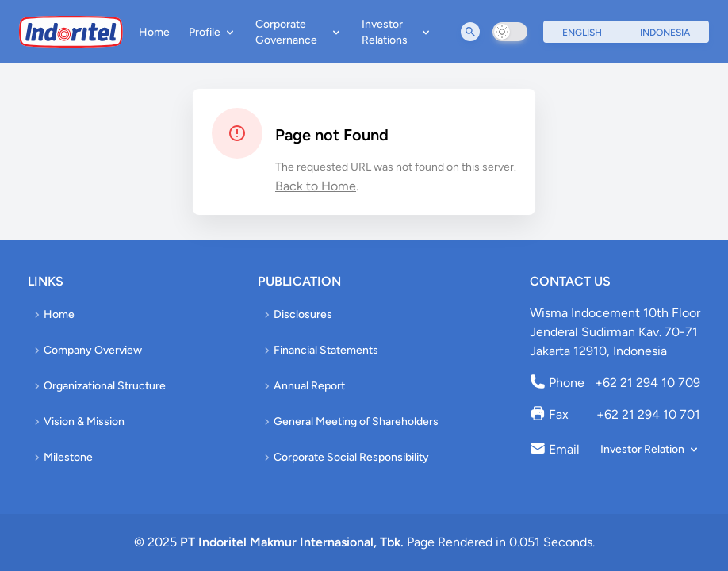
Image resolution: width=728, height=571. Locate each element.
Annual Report (303, 386)
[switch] (510, 32)
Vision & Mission (78, 422)
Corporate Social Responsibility (345, 457)
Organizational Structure (98, 386)
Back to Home (316, 186)
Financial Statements (320, 350)
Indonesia (665, 33)
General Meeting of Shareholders (350, 422)
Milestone (62, 457)
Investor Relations (397, 32)
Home (154, 32)
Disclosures (297, 314)
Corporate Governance (299, 32)
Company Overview (86, 350)
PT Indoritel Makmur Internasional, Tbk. (292, 542)
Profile (213, 32)
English (582, 33)
